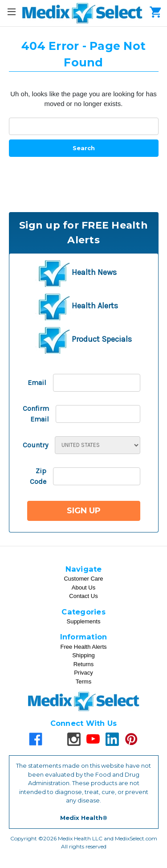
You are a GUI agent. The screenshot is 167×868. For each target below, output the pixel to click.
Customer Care (83, 579)
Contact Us (83, 596)
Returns (84, 664)
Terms (83, 682)
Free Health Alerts (83, 647)
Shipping (83, 655)
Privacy (83, 673)
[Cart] (154, 12)
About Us (83, 588)
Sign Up (84, 511)
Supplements (84, 621)
